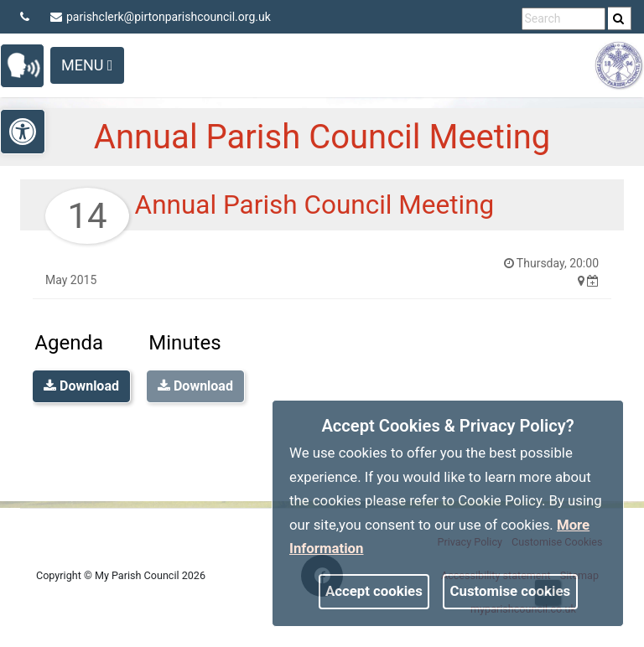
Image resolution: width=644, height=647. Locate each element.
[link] (618, 18)
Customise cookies (511, 591)
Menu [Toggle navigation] (87, 65)
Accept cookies (374, 591)
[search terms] (563, 19)
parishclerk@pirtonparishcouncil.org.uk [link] (161, 17)
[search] (620, 18)
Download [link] (81, 386)
